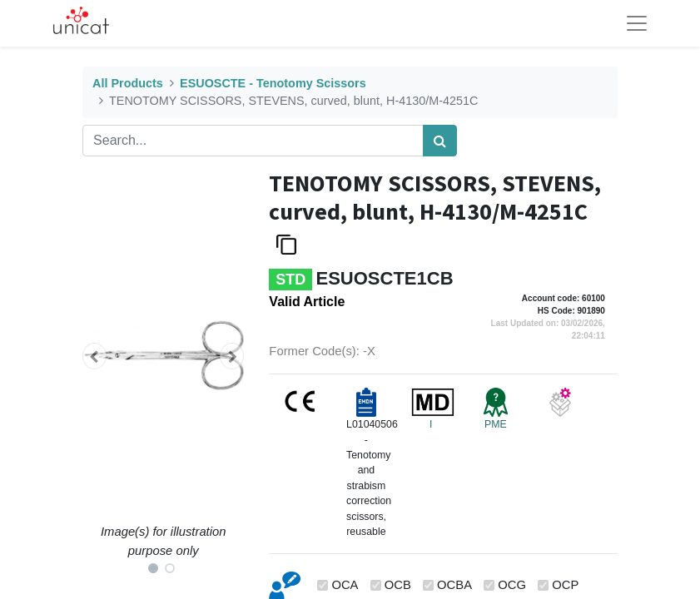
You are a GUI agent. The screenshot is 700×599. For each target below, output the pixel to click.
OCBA (454, 585)
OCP (565, 585)
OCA (345, 585)
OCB (398, 585)
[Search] (440, 141)
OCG (512, 585)
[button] (94, 356)
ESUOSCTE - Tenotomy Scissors (273, 83)
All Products (128, 83)
